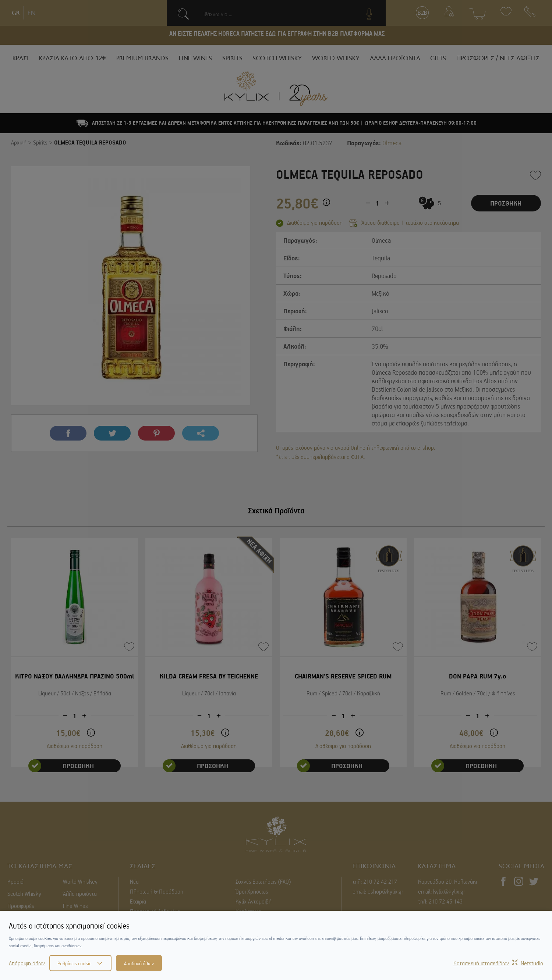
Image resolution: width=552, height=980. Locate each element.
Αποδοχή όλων (139, 963)
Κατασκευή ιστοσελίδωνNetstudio (498, 963)
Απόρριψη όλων (27, 963)
